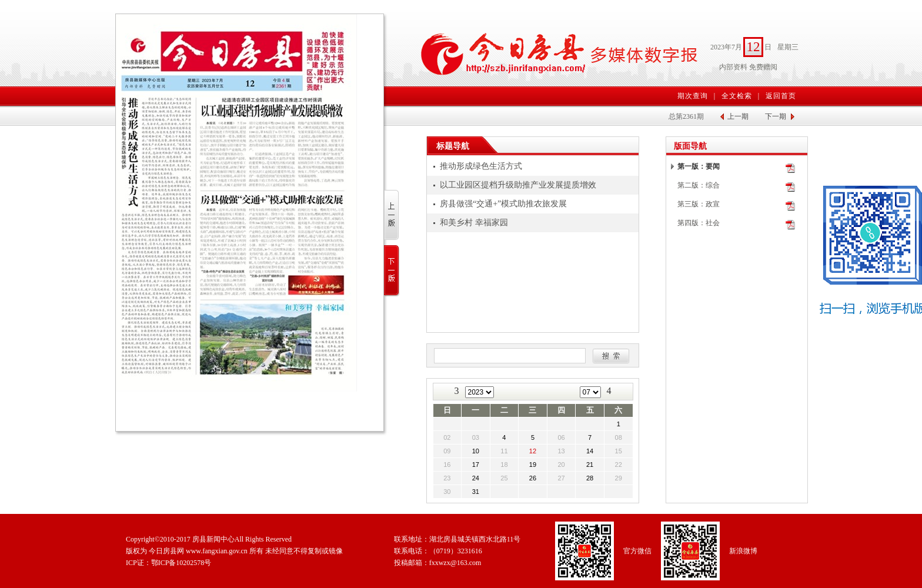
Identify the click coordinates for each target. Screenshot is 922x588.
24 (476, 478)
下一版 (392, 271)
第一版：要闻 (699, 166)
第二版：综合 (699, 185)
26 (533, 478)
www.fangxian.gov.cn (217, 551)
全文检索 (737, 96)
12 (533, 451)
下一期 (776, 116)
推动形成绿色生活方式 (481, 166)
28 (590, 478)
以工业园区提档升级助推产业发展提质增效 (518, 185)
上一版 (392, 216)
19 (533, 465)
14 (590, 451)
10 (476, 451)
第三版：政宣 (699, 204)
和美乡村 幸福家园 (474, 223)
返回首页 (781, 96)
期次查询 (693, 96)
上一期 (738, 116)
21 (590, 465)
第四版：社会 (699, 223)
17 (476, 465)
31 (476, 492)
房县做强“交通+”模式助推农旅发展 (503, 204)
